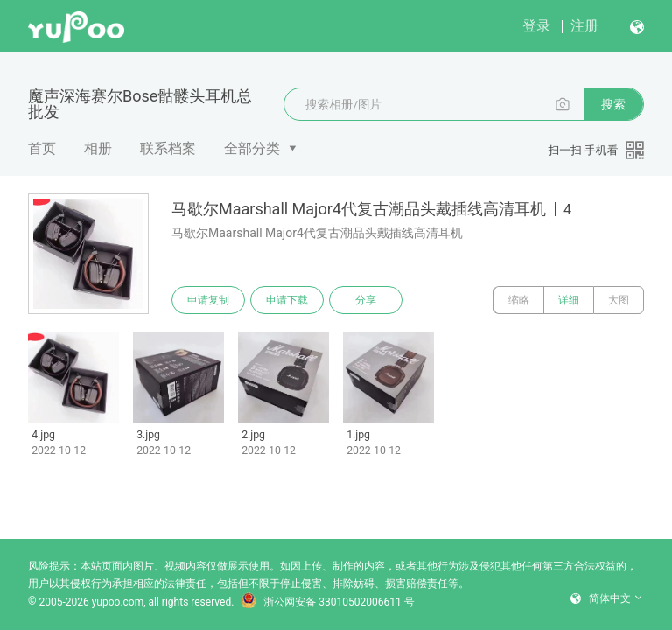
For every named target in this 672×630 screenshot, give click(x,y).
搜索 (613, 104)
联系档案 (168, 148)
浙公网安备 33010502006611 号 (327, 602)
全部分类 (252, 148)
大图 (619, 300)
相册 (98, 148)
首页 (42, 148)
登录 (536, 26)
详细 (569, 300)
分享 (366, 300)
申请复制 (208, 300)
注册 (584, 26)
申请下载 (287, 300)
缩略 (519, 300)
